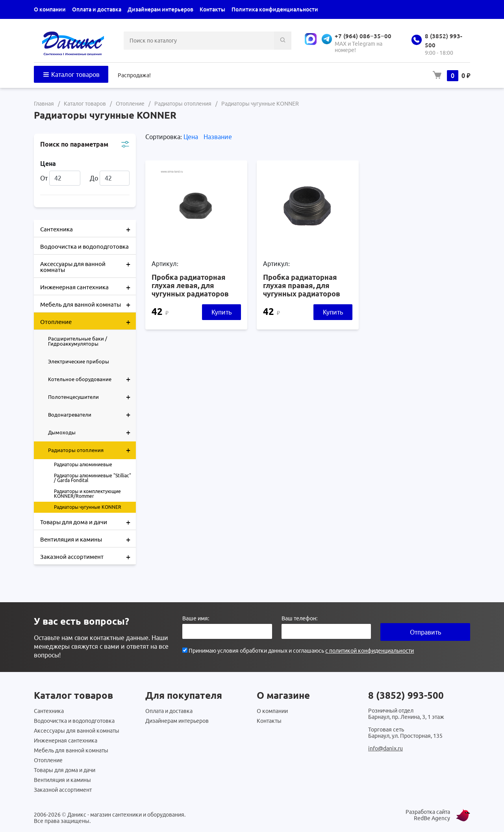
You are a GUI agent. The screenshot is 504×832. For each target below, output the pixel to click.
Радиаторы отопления (92, 450)
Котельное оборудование (92, 379)
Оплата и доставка (97, 9)
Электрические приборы (79, 361)
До (110, 178)
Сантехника (88, 229)
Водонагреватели (92, 415)
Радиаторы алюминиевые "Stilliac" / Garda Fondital (93, 478)
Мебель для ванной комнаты (88, 304)
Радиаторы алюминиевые (83, 464)
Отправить (425, 632)
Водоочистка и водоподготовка (84, 247)
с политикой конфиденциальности (370, 651)
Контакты (212, 9)
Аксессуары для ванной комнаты (88, 264)
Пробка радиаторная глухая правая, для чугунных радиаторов (302, 285)
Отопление (88, 321)
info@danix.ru (385, 748)
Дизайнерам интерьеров (160, 9)
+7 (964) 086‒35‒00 (363, 36)
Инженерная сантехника (88, 287)
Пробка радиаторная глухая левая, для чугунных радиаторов (190, 285)
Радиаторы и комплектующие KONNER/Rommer (87, 494)
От (60, 178)
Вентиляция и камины (88, 539)
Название (218, 137)
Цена (192, 137)
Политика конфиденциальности (275, 9)
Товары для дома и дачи (88, 521)
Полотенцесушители (92, 397)
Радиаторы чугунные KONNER (88, 507)
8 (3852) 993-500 (406, 695)
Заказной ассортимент (88, 556)
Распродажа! (134, 75)
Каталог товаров (71, 74)
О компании (50, 9)
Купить (221, 312)
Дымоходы (92, 432)
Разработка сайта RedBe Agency (428, 815)
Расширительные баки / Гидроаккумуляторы (78, 341)
